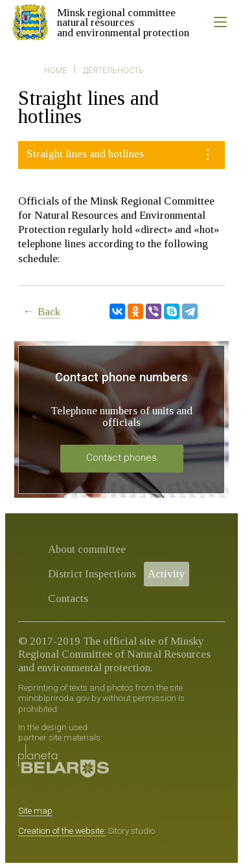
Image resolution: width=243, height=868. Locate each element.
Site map (35, 810)
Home (55, 71)
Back (49, 312)
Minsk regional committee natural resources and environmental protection (123, 23)
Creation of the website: (62, 830)
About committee (87, 549)
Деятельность (113, 71)
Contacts (68, 598)
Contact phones (121, 458)
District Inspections (92, 574)
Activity (167, 574)
